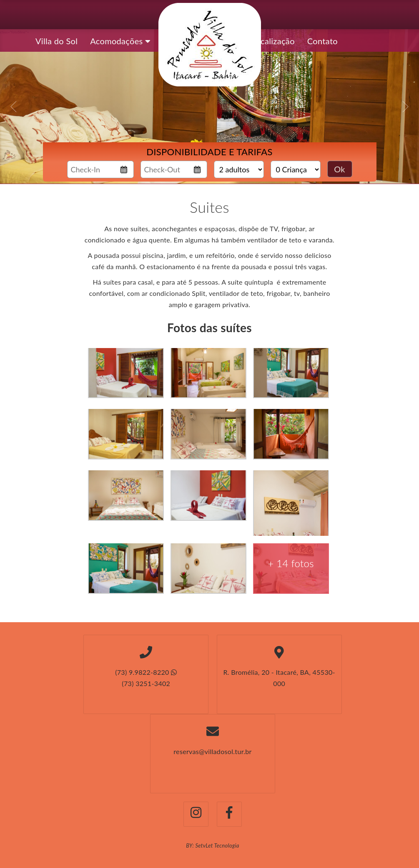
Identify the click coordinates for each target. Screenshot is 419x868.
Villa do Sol (56, 41)
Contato (322, 41)
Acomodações (120, 41)
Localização (273, 41)
